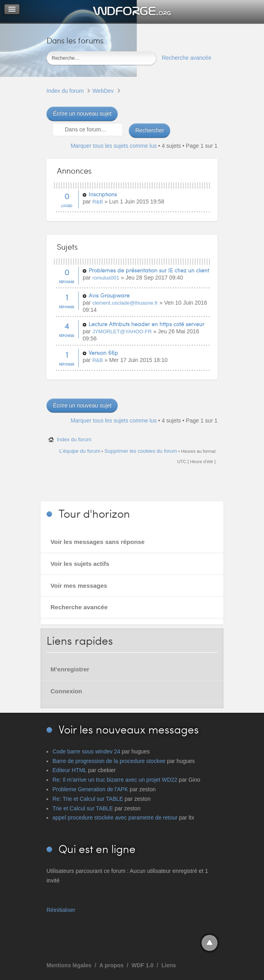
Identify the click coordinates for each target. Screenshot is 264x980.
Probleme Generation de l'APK (90, 789)
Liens (169, 965)
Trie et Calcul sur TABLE (83, 808)
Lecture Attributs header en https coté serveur (147, 324)
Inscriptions (103, 194)
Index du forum (65, 91)
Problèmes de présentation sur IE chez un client (149, 270)
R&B (98, 202)
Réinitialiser (61, 910)
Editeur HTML (70, 770)
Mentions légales (69, 965)
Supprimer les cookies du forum (141, 451)
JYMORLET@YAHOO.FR (122, 332)
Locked (67, 206)
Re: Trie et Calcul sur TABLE (88, 799)
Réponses (67, 282)
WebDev (103, 91)
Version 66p (103, 353)
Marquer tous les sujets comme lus (114, 146)
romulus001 (106, 278)
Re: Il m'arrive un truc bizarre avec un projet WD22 (115, 780)
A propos (112, 965)
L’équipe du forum (80, 451)
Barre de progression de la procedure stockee (109, 761)
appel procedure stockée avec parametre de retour (115, 818)
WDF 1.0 (143, 965)
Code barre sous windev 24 (86, 751)
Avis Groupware (109, 295)
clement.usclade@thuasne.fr (125, 303)
